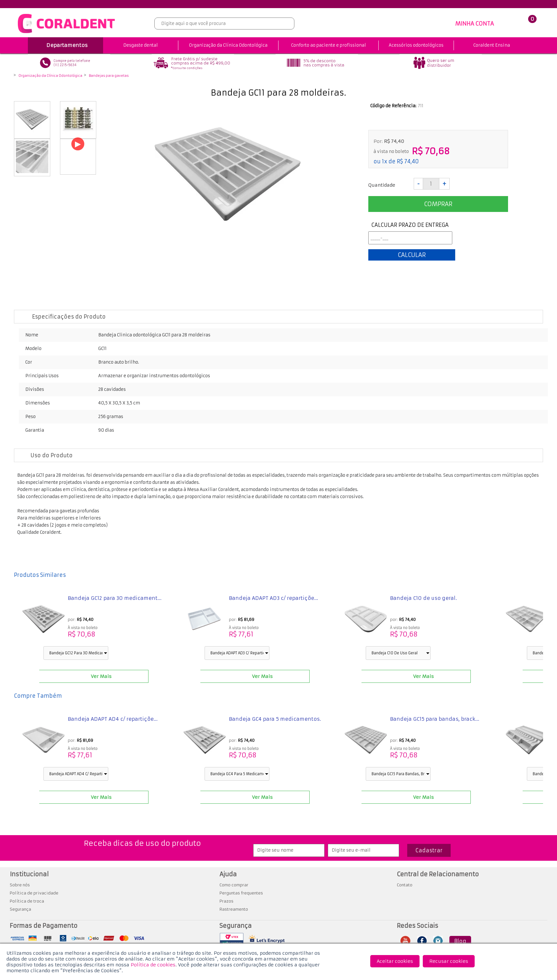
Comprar (438, 204)
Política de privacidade (34, 893)
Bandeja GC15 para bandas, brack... (435, 719)
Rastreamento (234, 909)
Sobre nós (20, 885)
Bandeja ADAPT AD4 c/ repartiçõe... (113, 719)
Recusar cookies (449, 961)
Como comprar (234, 885)
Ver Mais (101, 676)
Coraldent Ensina (492, 45)
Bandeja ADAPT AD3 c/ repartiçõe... (273, 598)
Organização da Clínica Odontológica (228, 45)
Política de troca (27, 901)
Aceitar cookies (395, 961)
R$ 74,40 (408, 161)
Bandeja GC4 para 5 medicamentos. (275, 719)
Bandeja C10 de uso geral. (423, 598)
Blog (460, 941)
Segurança (20, 909)
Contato (405, 885)
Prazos (226, 901)
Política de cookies (153, 965)
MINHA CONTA (474, 24)
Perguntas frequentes (241, 893)
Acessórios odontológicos (416, 45)
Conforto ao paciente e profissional (329, 45)
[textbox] (224, 23)
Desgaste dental (141, 45)
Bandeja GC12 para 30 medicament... (115, 598)
